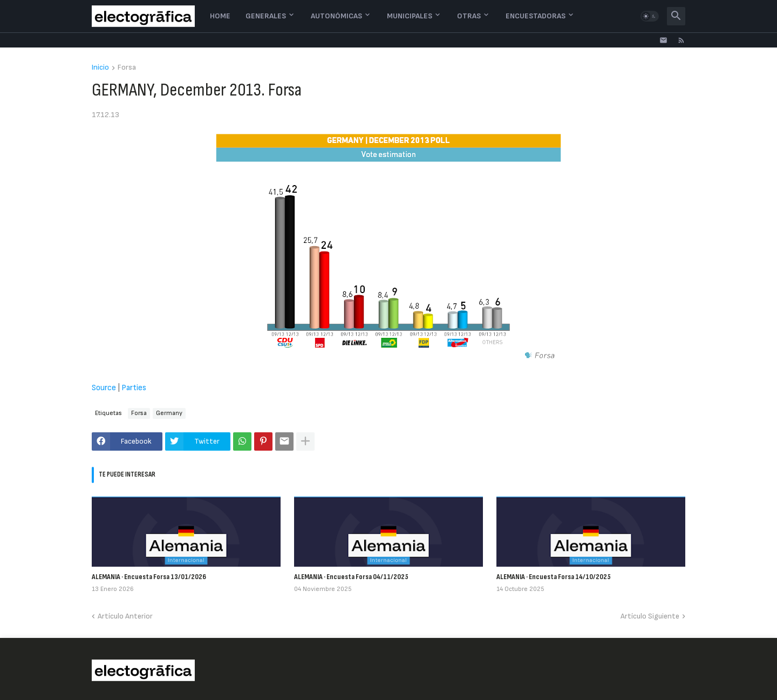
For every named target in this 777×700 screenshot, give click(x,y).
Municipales (410, 16)
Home (220, 16)
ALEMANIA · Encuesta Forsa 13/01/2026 (149, 577)
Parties (134, 388)
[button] (650, 16)
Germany (169, 413)
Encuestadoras (536, 16)
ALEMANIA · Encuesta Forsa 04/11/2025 (351, 577)
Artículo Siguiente (650, 616)
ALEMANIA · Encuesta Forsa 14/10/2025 (554, 577)
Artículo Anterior (125, 616)
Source (104, 388)
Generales (266, 16)
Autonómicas (336, 16)
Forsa (127, 68)
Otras (469, 16)
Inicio (100, 68)
